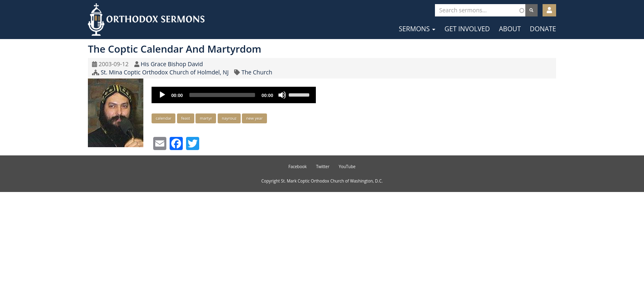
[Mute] (282, 95)
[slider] (222, 95)
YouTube (347, 166)
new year (254, 118)
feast (186, 118)
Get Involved (467, 29)
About (510, 29)
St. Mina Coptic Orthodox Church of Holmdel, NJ (165, 72)
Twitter (323, 166)
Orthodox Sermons (146, 20)
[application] (234, 95)
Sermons (417, 29)
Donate (543, 29)
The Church (257, 72)
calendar (163, 118)
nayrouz (229, 118)
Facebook (298, 166)
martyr (206, 118)
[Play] (162, 95)
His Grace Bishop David (172, 64)
